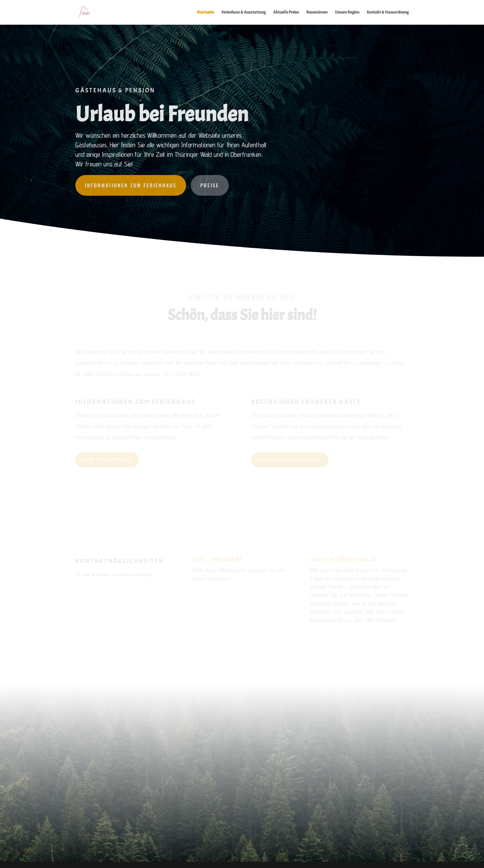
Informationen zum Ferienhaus (131, 185)
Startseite (205, 13)
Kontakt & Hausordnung (388, 13)
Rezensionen (317, 13)
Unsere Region (347, 13)
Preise (210, 185)
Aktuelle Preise (286, 13)
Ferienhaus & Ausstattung (244, 13)
